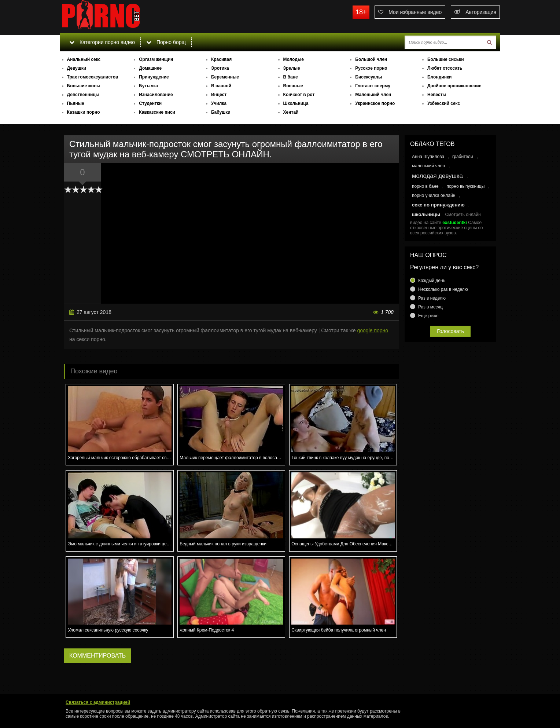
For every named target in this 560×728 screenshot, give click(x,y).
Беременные (225, 77)
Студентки (150, 103)
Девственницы (83, 95)
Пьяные (76, 103)
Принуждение (154, 77)
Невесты (437, 95)
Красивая (221, 59)
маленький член (428, 166)
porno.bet (115, 17)
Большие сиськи (446, 59)
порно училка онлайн (434, 195)
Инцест (219, 95)
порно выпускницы (465, 186)
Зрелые (292, 68)
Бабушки (221, 112)
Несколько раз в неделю (443, 289)
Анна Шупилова (428, 157)
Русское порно (371, 68)
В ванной (221, 86)
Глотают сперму (373, 86)
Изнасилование (156, 95)
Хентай (291, 112)
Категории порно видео (102, 42)
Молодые (294, 59)
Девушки (77, 68)
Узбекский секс (444, 103)
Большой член (371, 59)
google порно (373, 330)
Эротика (220, 68)
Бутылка (148, 86)
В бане (291, 77)
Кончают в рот (299, 95)
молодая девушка (437, 176)
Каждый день (432, 281)
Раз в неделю (432, 298)
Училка (219, 103)
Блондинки (439, 77)
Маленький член (373, 95)
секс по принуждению (438, 205)
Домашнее (150, 68)
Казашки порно (84, 112)
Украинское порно (375, 103)
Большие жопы (84, 86)
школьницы (426, 214)
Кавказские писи (157, 112)
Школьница (296, 103)
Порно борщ (166, 42)
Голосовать (450, 331)
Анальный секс (84, 59)
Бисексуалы (369, 77)
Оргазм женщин (156, 59)
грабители (463, 157)
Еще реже (428, 316)
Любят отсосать (445, 68)
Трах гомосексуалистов (93, 77)
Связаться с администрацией (98, 702)
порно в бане (425, 186)
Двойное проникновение (454, 86)
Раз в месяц (430, 307)
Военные (293, 86)
